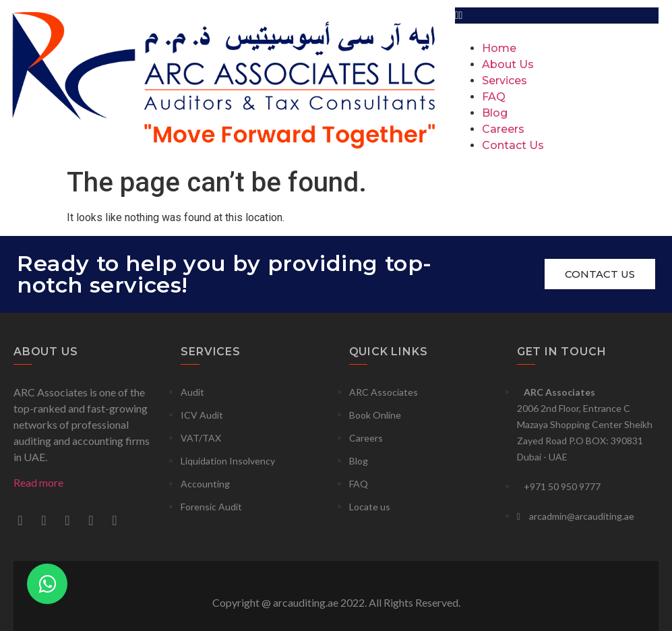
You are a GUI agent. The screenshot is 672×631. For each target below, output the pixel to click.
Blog (495, 113)
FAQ (494, 97)
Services (505, 81)
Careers (503, 129)
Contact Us (513, 145)
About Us (508, 64)
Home (499, 48)
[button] (557, 16)
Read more (38, 482)
